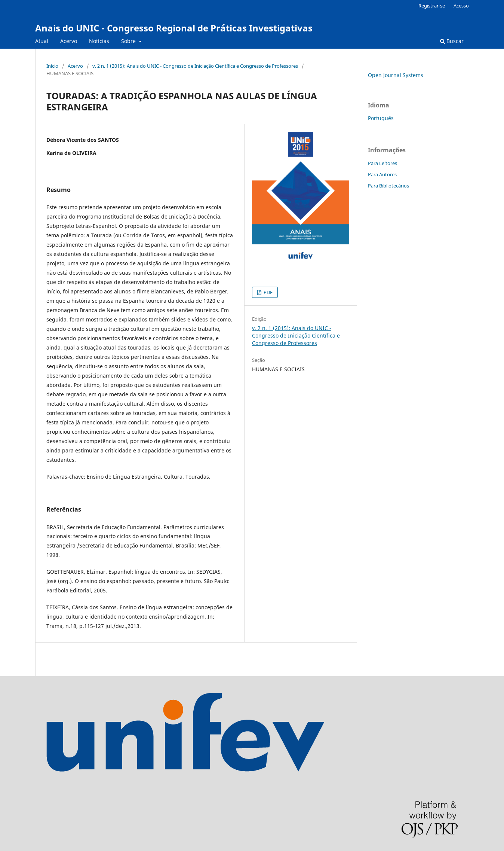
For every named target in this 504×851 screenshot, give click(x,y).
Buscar (452, 41)
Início (52, 66)
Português (381, 118)
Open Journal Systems (396, 75)
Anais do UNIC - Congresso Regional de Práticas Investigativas (174, 28)
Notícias (99, 41)
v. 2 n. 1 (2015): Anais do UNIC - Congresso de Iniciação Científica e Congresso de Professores (195, 66)
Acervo (69, 41)
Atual (42, 41)
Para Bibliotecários (388, 186)
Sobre (129, 41)
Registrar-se (432, 6)
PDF (268, 292)
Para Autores (382, 174)
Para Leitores (382, 163)
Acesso (461, 6)
